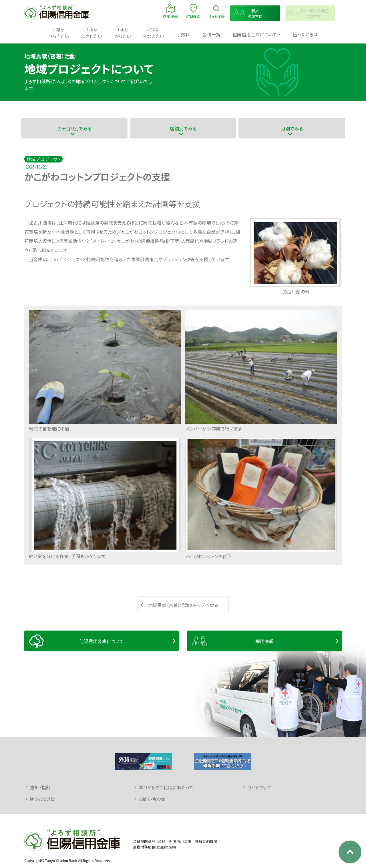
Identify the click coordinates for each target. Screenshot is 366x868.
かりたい (123, 33)
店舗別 (183, 128)
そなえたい (154, 33)
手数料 (183, 34)
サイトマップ (259, 787)
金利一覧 (211, 34)
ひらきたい (58, 33)
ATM (193, 11)
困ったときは (305, 34)
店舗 (170, 11)
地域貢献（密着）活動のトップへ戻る (183, 605)
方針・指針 (40, 787)
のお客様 (255, 13)
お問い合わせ (152, 799)
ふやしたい (91, 33)
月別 (292, 128)
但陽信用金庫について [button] (255, 34)
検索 (216, 11)
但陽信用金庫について (102, 641)
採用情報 (264, 641)
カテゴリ (74, 128)
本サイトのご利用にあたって (166, 787)
